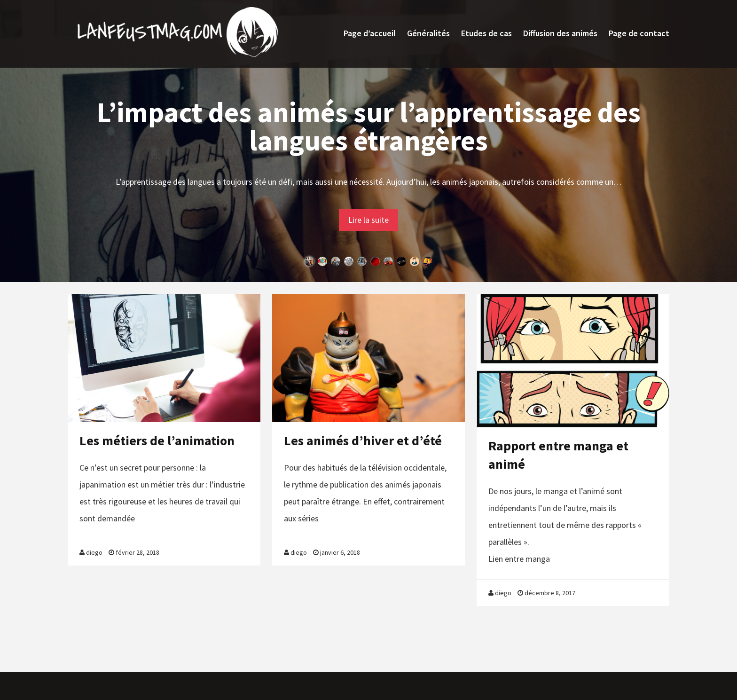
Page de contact (639, 33)
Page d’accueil (370, 33)
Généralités (428, 33)
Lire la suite (368, 220)
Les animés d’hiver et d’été (363, 440)
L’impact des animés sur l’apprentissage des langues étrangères (368, 126)
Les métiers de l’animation (157, 440)
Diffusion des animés (560, 33)
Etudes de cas (486, 33)
